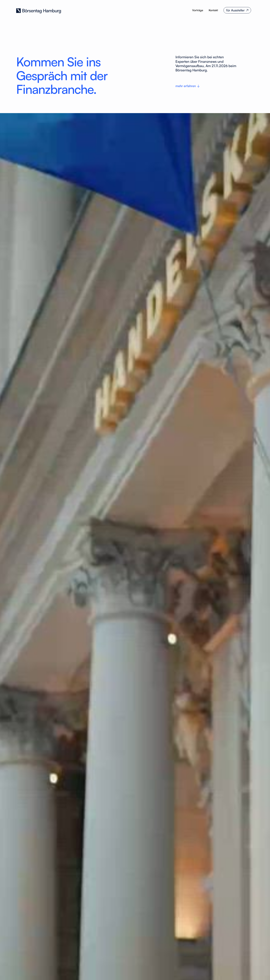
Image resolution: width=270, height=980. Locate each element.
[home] (39, 10)
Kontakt (213, 10)
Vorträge (198, 10)
